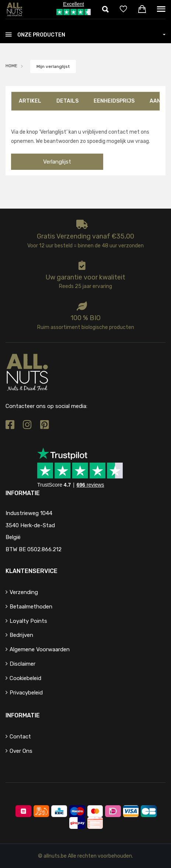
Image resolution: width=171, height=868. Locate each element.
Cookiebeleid (25, 678)
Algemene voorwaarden (40, 649)
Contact (20, 737)
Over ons (21, 751)
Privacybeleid (26, 693)
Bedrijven (21, 635)
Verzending (24, 592)
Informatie (23, 715)
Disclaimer (22, 664)
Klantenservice (32, 571)
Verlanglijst (57, 162)
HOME (11, 66)
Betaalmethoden (31, 607)
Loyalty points (28, 621)
